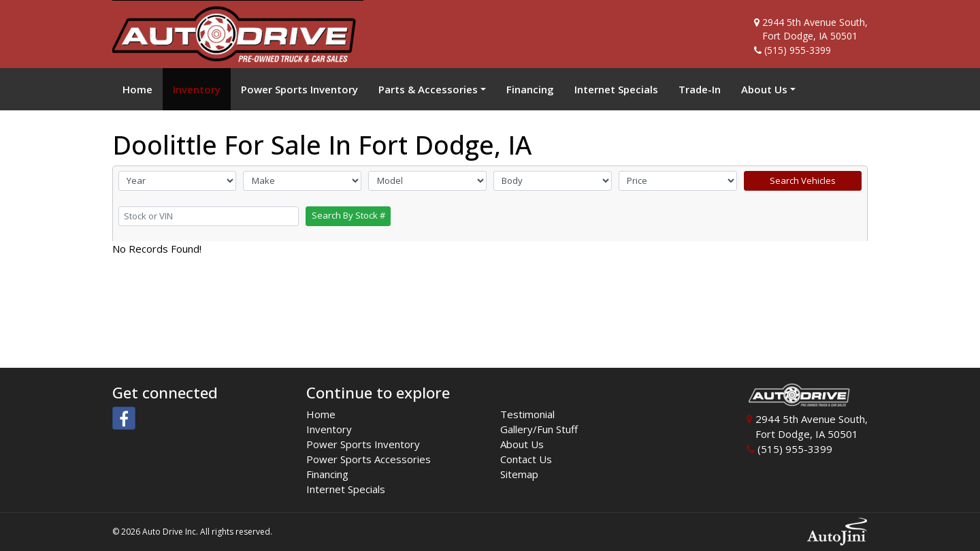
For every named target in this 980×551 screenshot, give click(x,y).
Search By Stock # (348, 215)
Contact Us (526, 459)
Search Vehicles (803, 180)
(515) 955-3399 (798, 50)
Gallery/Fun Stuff (539, 429)
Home (321, 414)
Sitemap (519, 474)
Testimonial (527, 414)
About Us (522, 444)
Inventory (329, 429)
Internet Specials (346, 489)
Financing (327, 474)
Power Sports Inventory (363, 444)
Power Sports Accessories (369, 459)
